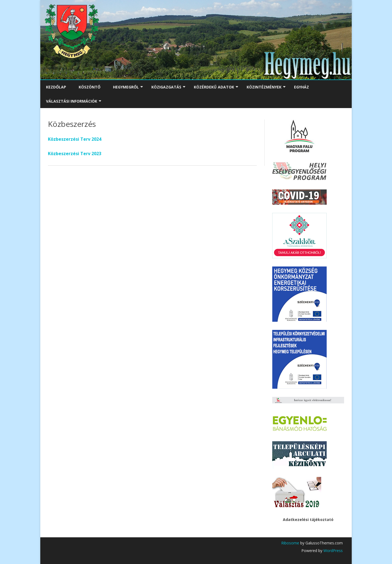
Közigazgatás (166, 87)
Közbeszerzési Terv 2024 (75, 139)
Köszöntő (90, 87)
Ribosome (290, 543)
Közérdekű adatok (214, 87)
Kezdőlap (56, 87)
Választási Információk (72, 101)
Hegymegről (126, 87)
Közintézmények (264, 87)
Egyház (301, 87)
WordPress (333, 551)
